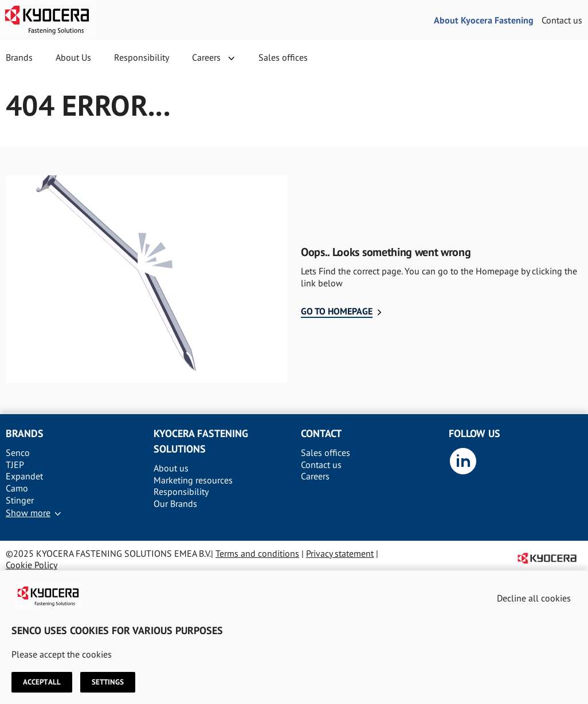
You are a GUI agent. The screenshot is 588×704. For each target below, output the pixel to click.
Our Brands (175, 504)
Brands (19, 57)
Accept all (42, 682)
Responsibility (142, 57)
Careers (206, 57)
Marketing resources (193, 480)
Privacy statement (340, 553)
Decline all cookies (534, 598)
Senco (18, 453)
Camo (17, 488)
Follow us (475, 433)
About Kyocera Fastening (484, 20)
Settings (108, 682)
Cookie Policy (32, 565)
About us (171, 468)
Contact (321, 433)
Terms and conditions (257, 553)
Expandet (24, 476)
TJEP (15, 465)
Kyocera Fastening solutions (201, 441)
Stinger (20, 500)
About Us (73, 57)
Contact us (562, 20)
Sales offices (283, 57)
